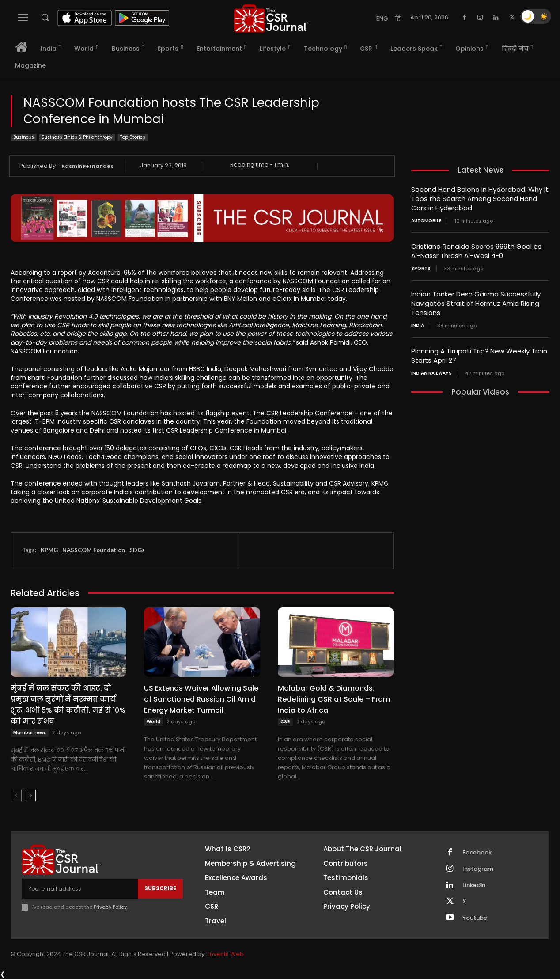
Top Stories (133, 138)
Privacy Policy (110, 907)
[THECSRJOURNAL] (272, 18)
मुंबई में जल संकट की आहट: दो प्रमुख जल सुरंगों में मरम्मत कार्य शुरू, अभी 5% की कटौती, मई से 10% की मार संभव (68, 705)
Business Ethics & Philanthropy (77, 138)
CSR (285, 722)
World (153, 722)
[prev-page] (16, 796)
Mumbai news (30, 733)
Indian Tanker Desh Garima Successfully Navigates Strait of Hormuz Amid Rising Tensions (476, 303)
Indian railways (431, 373)
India (418, 326)
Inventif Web (226, 954)
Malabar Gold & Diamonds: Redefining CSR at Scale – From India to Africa (334, 699)
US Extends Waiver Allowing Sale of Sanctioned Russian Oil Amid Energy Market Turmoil (201, 699)
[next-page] (30, 796)
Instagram (478, 869)
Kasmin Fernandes (87, 166)
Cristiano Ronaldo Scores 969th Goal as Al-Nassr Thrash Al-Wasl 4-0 (476, 251)
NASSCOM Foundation (94, 550)
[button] (45, 17)
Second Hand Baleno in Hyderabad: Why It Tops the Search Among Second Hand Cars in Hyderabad (480, 199)
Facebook (477, 853)
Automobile (426, 221)
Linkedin (474, 885)
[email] (80, 888)
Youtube (475, 918)
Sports (421, 269)
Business (24, 138)
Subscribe (160, 888)
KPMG (49, 550)
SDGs (137, 550)
